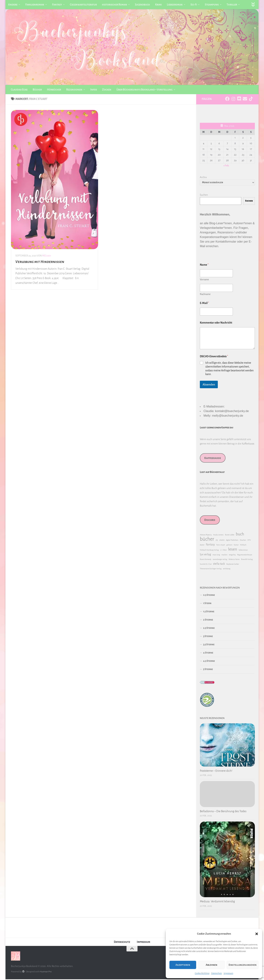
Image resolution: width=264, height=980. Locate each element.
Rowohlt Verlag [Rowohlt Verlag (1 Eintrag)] (247, 560)
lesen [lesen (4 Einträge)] (233, 550)
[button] (257, 934)
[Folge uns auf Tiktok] (251, 99)
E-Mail (204, 304)
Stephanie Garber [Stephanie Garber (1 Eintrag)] (233, 565)
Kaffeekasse (213, 459)
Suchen (204, 196)
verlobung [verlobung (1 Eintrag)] (227, 570)
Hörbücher (54, 90)
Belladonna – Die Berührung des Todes (223, 812)
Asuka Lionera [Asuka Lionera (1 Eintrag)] (218, 536)
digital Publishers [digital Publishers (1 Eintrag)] (232, 541)
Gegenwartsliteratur (83, 5)
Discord (210, 521)
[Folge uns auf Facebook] (227, 99)
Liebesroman (175, 5)
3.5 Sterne (209, 645)
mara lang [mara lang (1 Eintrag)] (216, 556)
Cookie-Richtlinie (202, 973)
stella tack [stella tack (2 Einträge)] (219, 565)
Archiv (203, 178)
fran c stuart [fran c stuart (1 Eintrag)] (221, 546)
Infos (94, 90)
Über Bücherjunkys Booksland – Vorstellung (144, 90)
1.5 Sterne (209, 612)
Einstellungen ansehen (243, 965)
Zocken (107, 90)
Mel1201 (46, 256)
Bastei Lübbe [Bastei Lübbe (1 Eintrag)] (230, 536)
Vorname (204, 280)
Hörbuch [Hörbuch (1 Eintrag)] (243, 546)
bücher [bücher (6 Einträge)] (207, 540)
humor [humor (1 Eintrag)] (236, 546)
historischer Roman (114, 5)
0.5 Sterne (209, 596)
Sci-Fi (194, 5)
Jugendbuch (142, 5)
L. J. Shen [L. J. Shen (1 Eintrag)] (223, 551)
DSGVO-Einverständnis (214, 357)
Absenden (209, 385)
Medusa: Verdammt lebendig (217, 902)
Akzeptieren (183, 965)
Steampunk (212, 5)
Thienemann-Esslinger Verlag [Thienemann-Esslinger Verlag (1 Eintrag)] (211, 570)
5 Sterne (208, 670)
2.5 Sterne (209, 629)
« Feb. (226, 166)
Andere (13, 5)
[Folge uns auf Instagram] (233, 99)
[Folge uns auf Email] (245, 99)
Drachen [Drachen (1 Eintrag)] (243, 541)
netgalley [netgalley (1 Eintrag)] (232, 556)
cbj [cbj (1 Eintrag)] (217, 541)
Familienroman (35, 5)
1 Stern (207, 604)
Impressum (228, 973)
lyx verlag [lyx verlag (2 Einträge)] (205, 555)
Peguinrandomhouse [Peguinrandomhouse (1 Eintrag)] (245, 556)
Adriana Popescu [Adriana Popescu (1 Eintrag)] (206, 536)
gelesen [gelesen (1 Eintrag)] (229, 546)
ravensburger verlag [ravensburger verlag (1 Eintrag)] (220, 560)
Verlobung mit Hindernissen (40, 262)
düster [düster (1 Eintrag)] (202, 546)
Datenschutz (217, 973)
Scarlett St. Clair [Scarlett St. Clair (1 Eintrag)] (206, 565)
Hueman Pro (46, 972)
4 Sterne (208, 654)
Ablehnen (211, 965)
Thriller (232, 5)
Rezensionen (74, 90)
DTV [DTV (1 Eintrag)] (249, 541)
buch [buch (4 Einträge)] (240, 535)
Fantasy (57, 5)
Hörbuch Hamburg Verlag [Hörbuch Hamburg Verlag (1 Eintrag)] (209, 551)
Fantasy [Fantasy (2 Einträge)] (210, 545)
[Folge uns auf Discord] (239, 99)
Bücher (37, 90)
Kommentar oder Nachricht (216, 323)
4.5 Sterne (209, 662)
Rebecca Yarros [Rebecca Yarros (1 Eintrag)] (234, 560)
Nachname (205, 295)
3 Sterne (208, 637)
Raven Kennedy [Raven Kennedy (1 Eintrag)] (206, 560)
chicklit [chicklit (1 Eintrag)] (222, 541)
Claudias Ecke (19, 90)
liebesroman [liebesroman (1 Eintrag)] (243, 551)
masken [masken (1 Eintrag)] (224, 556)
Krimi (158, 5)
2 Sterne (208, 621)
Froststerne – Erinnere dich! (216, 772)
